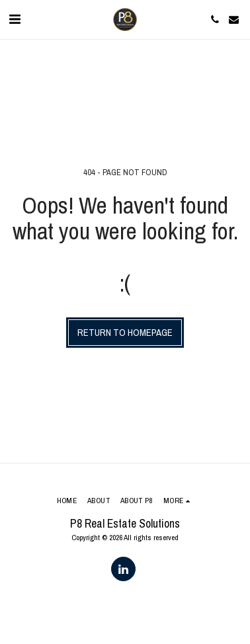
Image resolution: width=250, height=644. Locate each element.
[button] (15, 19)
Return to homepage (125, 333)
